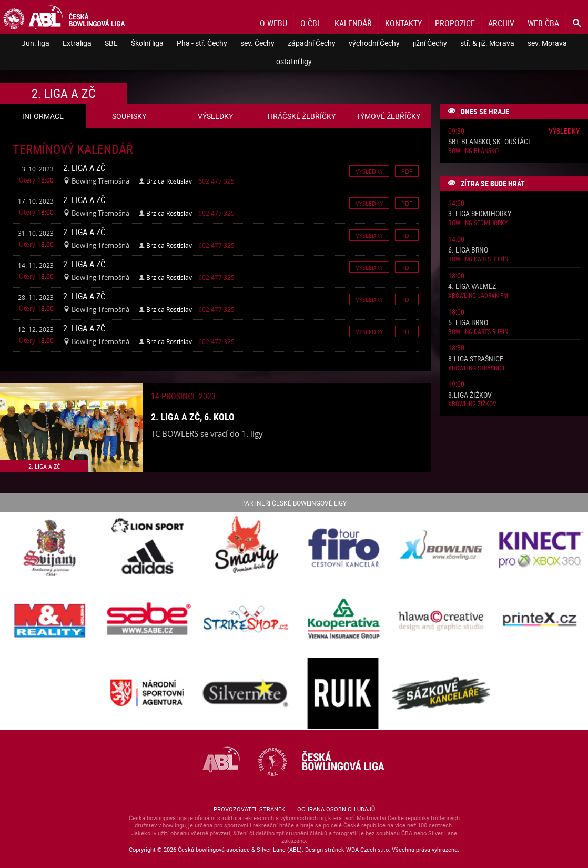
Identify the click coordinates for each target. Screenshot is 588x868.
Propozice (455, 23)
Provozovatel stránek (249, 809)
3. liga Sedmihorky (480, 214)
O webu (273, 23)
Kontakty (403, 23)
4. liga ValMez (472, 286)
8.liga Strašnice (476, 359)
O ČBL (311, 23)
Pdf (407, 171)
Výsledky (369, 171)
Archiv (501, 23)
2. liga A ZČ (84, 168)
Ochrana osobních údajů (336, 809)
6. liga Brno (468, 250)
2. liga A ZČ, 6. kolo (193, 417)
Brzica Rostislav (169, 181)
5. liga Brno (468, 323)
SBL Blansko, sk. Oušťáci (489, 142)
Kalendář (353, 23)
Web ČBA (543, 23)
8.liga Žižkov (470, 395)
